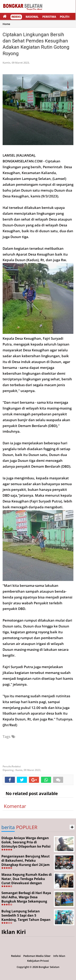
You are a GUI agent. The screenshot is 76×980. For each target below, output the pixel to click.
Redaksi (16, 956)
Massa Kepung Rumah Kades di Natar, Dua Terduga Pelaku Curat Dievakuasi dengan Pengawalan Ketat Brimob (27, 881)
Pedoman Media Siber (37, 956)
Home (6, 24)
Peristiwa (49, 17)
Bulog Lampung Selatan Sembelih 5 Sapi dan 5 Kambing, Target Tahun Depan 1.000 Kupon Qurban (26, 917)
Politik (65, 17)
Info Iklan (59, 956)
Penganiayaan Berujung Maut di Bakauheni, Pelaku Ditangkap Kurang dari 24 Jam (26, 860)
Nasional (32, 17)
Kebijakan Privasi (38, 961)
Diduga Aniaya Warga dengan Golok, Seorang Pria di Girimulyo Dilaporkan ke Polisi (26, 842)
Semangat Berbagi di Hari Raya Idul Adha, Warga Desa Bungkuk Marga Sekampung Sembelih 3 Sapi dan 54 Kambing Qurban (26, 901)
